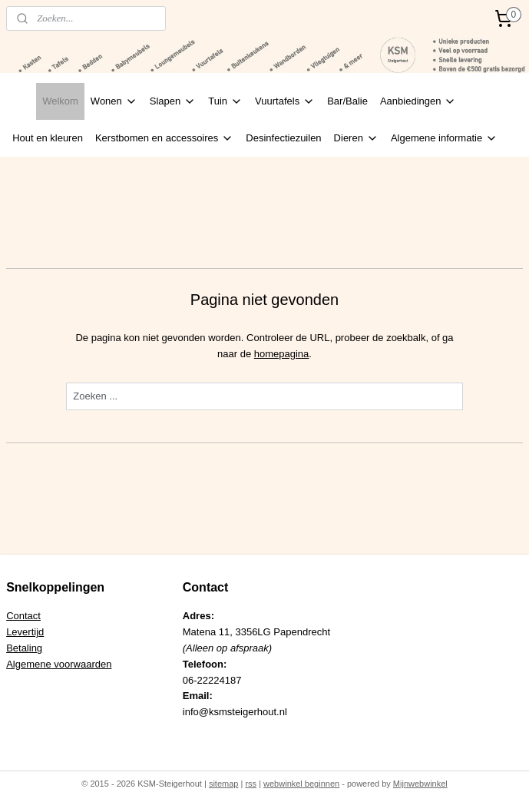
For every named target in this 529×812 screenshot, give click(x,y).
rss (251, 784)
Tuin (225, 101)
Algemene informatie (444, 138)
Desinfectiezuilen (283, 138)
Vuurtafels (285, 101)
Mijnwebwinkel (420, 784)
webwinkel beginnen (301, 784)
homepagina (282, 354)
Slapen (173, 101)
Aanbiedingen (418, 101)
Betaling (24, 648)
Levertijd (25, 632)
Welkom (60, 101)
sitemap (224, 784)
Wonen (114, 101)
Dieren (356, 138)
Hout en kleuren (48, 138)
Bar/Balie (347, 101)
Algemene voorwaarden (59, 664)
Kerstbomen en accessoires (164, 138)
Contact (23, 616)
